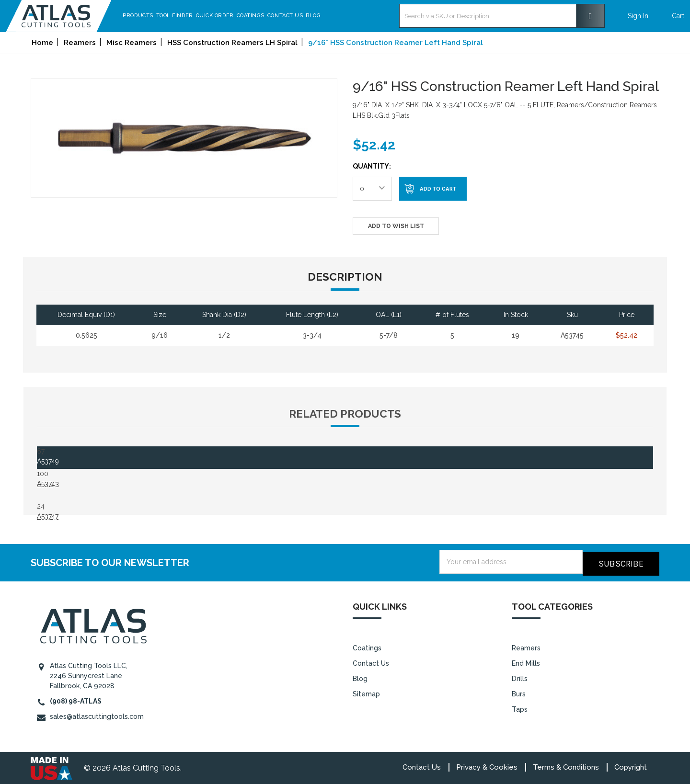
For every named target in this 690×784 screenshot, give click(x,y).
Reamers (526, 646)
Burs (519, 692)
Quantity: (372, 166)
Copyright (631, 765)
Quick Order (239, 16)
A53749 (48, 461)
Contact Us (310, 16)
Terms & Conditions (566, 765)
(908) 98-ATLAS (76, 699)
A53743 (48, 484)
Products (163, 16)
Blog (338, 16)
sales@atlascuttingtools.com (97, 715)
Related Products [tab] (345, 414)
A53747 (48, 516)
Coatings (275, 16)
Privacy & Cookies (487, 765)
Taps (520, 707)
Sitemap (366, 692)
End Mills (526, 661)
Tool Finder (199, 16)
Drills (520, 677)
